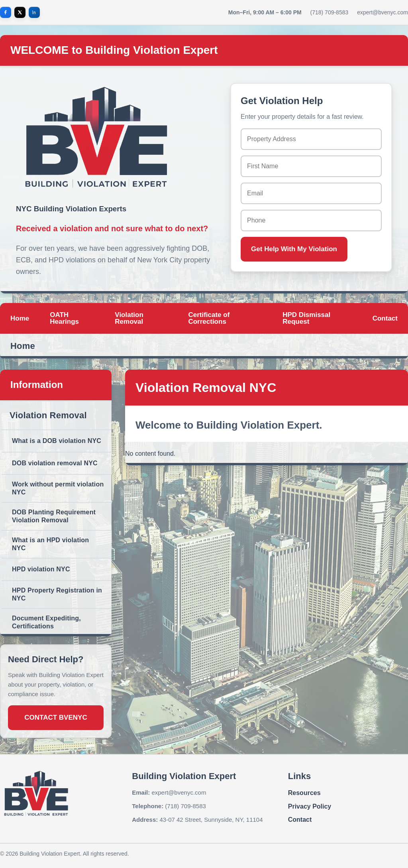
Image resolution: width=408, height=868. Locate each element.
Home (23, 346)
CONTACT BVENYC (56, 717)
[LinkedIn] (34, 12)
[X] (20, 12)
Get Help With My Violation (294, 249)
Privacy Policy (310, 806)
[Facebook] (6, 12)
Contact (300, 820)
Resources (304, 793)
